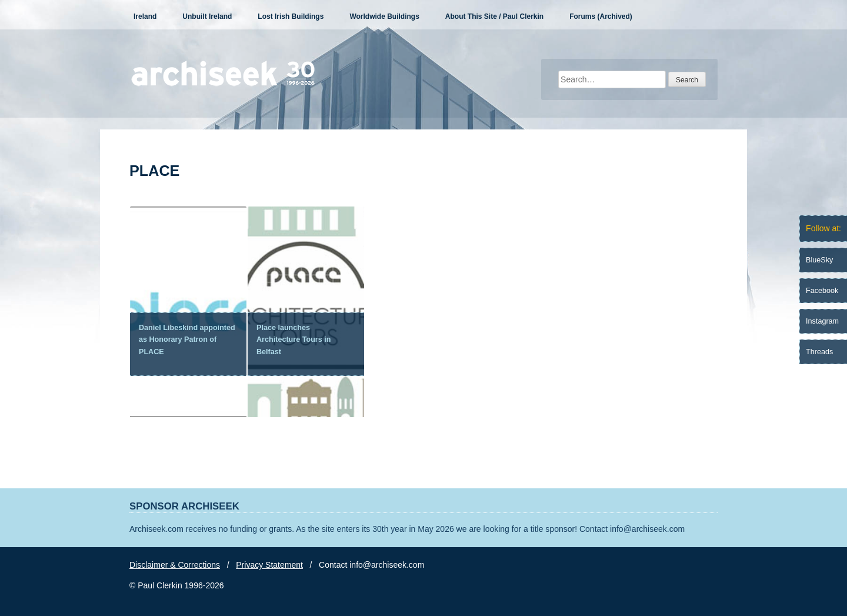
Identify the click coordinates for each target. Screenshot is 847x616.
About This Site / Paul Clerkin (494, 16)
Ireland (145, 16)
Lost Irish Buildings (291, 16)
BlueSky (819, 260)
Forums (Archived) (601, 16)
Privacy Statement (269, 565)
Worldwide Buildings (384, 16)
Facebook (822, 291)
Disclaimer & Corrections (175, 565)
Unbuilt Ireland (207, 16)
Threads (819, 352)
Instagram (822, 321)
